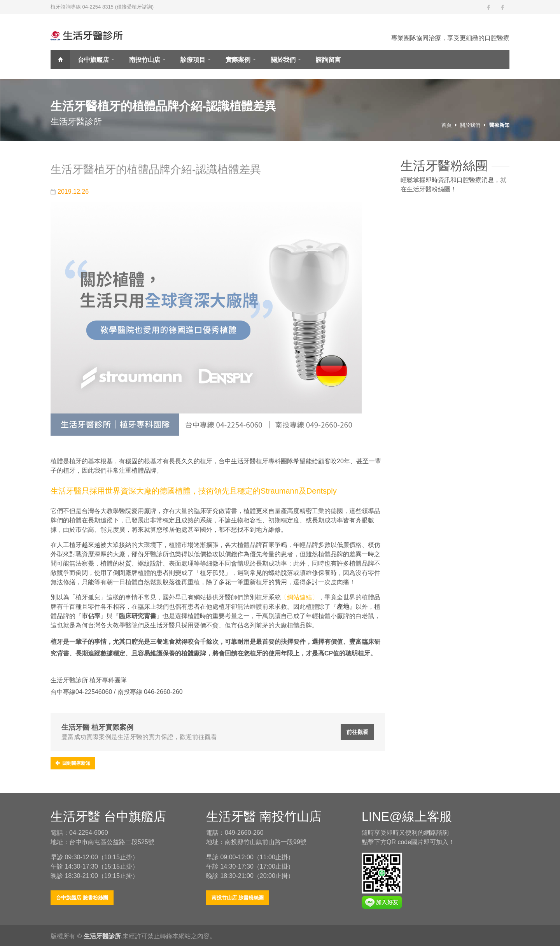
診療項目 (193, 60)
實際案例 (238, 60)
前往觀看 (357, 732)
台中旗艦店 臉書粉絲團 (82, 898)
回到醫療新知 (73, 763)
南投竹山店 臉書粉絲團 (238, 898)
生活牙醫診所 (102, 936)
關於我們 (283, 60)
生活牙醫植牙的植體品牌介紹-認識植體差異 (156, 169)
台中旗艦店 (93, 60)
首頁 (60, 60)
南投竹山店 (145, 60)
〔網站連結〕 (299, 597)
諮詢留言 (328, 60)
